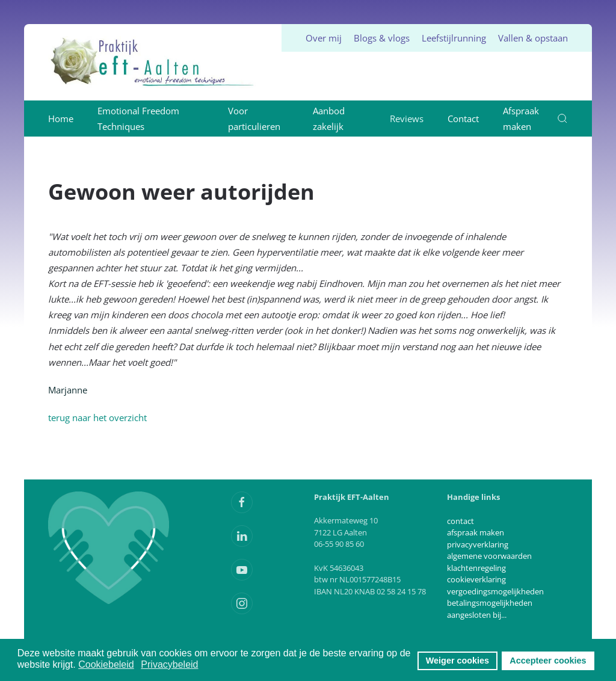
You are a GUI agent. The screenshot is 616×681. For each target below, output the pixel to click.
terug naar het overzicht (97, 418)
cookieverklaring (476, 579)
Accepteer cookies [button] (548, 661)
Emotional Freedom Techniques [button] (138, 119)
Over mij (324, 38)
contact (460, 521)
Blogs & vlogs (382, 38)
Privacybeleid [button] (169, 664)
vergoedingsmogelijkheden (495, 591)
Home (61, 119)
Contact (463, 119)
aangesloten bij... (477, 615)
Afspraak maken (521, 119)
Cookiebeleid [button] (106, 664)
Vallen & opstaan (533, 38)
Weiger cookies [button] (457, 661)
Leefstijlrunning (454, 38)
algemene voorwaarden (489, 556)
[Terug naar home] (153, 62)
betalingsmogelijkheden (490, 603)
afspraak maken (476, 532)
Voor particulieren (254, 119)
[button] (562, 119)
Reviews (407, 119)
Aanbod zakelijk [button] (329, 119)
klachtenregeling (476, 568)
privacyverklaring (478, 544)
